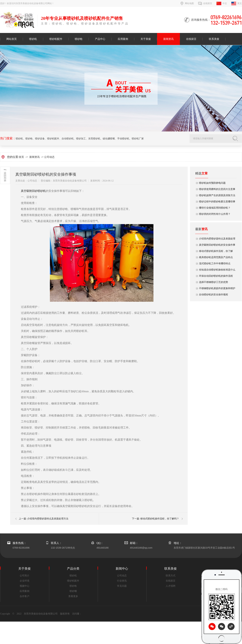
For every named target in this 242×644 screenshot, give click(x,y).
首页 (21, 157)
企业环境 (25, 581)
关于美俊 (146, 39)
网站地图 (189, 3)
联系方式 (171, 576)
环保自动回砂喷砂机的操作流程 (216, 276)
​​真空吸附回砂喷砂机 (33, 191)
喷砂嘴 (73, 591)
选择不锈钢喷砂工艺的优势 (214, 282)
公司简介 (25, 576)
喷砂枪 (79, 39)
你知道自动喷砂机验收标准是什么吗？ (217, 271)
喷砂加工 (81, 139)
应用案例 (123, 39)
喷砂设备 (40, 139)
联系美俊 (214, 39)
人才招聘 (171, 586)
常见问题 (122, 586)
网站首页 (12, 39)
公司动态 (49, 157)
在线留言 (208, 3)
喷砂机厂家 (138, 139)
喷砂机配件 (56, 39)
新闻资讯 (168, 39)
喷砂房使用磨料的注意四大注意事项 (217, 190)
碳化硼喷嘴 (109, 139)
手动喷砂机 (123, 139)
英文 (240, 3)
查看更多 (73, 596)
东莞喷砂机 (94, 139)
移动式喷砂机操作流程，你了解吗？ (160, 519)
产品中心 (100, 39)
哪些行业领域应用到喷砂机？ (215, 208)
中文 (225, 3)
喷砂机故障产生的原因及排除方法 (217, 195)
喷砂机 (33, 39)
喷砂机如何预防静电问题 (212, 183)
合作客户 (25, 596)
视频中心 (25, 586)
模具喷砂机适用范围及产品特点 (216, 257)
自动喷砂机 (68, 139)
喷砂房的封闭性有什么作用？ (215, 214)
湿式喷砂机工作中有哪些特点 (215, 264)
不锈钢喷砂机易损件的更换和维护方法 (217, 289)
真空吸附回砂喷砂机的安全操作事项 (217, 246)
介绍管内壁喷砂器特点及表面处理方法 (48, 519)
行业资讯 (122, 581)
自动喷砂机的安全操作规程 (214, 295)
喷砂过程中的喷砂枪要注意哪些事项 (217, 203)
